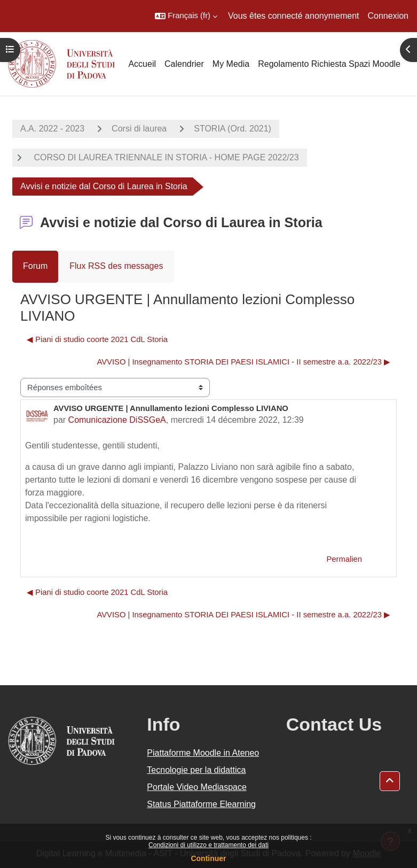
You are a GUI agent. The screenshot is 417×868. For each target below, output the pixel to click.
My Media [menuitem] (231, 64)
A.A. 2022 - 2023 (52, 129)
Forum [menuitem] (35, 266)
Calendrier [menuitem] (184, 64)
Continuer (208, 858)
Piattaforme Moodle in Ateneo (203, 753)
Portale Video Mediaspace (197, 787)
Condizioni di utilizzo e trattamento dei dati (208, 845)
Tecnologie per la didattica (196, 770)
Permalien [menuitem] (344, 559)
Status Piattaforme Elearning (201, 804)
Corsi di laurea (139, 129)
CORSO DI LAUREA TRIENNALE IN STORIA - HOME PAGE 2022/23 (165, 157)
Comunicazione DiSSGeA (117, 420)
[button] (186, 16)
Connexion (388, 16)
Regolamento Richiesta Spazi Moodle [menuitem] (329, 64)
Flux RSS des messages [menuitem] (116, 266)
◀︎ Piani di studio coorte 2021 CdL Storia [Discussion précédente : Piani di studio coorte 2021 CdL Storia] (97, 339)
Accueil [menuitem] (142, 64)
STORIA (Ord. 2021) (233, 129)
